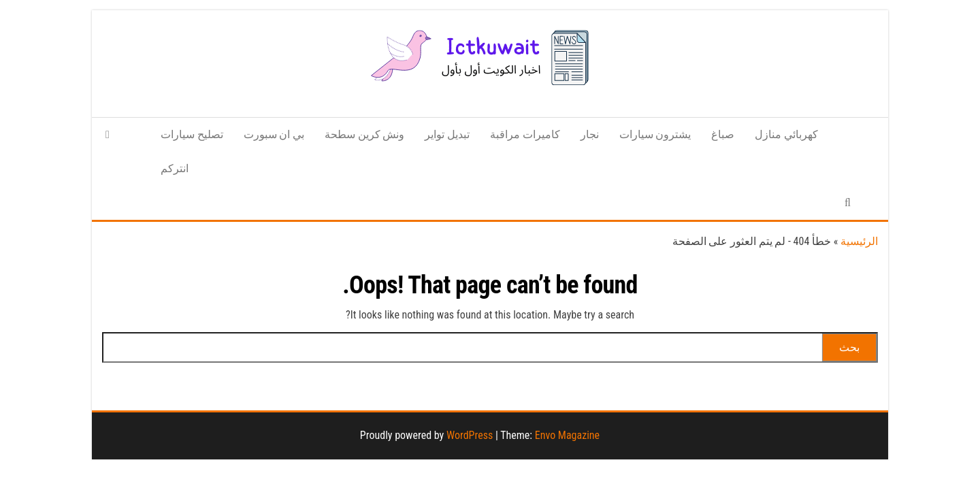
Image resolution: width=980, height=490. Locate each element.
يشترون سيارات (655, 134)
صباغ (723, 134)
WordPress (470, 435)
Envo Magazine (567, 435)
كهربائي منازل (786, 134)
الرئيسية (859, 241)
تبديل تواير (447, 134)
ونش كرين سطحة (364, 134)
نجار (590, 134)
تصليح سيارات (192, 134)
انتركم (175, 168)
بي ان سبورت (274, 134)
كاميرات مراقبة (525, 134)
